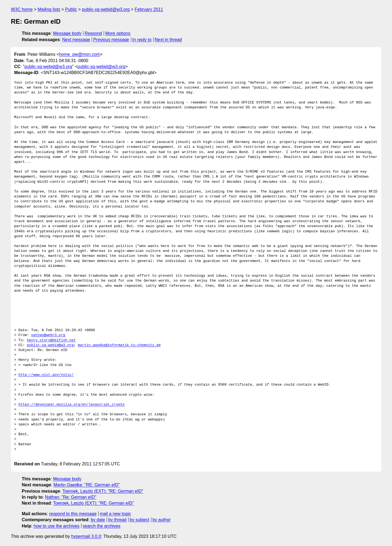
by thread (117, 520)
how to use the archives (57, 526)
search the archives (102, 526)
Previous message (111, 40)
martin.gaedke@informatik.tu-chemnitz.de (119, 345)
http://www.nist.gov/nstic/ (46, 375)
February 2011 (149, 9)
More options (118, 33)
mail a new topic (116, 514)
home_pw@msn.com (80, 54)
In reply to (142, 40)
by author (162, 520)
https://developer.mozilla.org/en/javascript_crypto (72, 405)
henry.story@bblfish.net (51, 340)
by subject (139, 520)
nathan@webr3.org (48, 335)
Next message (76, 40)
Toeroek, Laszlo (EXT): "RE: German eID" (103, 491)
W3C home (22, 9)
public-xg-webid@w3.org (106, 9)
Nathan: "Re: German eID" (71, 497)
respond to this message (73, 514)
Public (71, 9)
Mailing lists (49, 9)
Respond (93, 33)
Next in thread (168, 40)
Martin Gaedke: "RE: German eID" (87, 485)
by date (98, 520)
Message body (67, 33)
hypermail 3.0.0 (86, 536)
